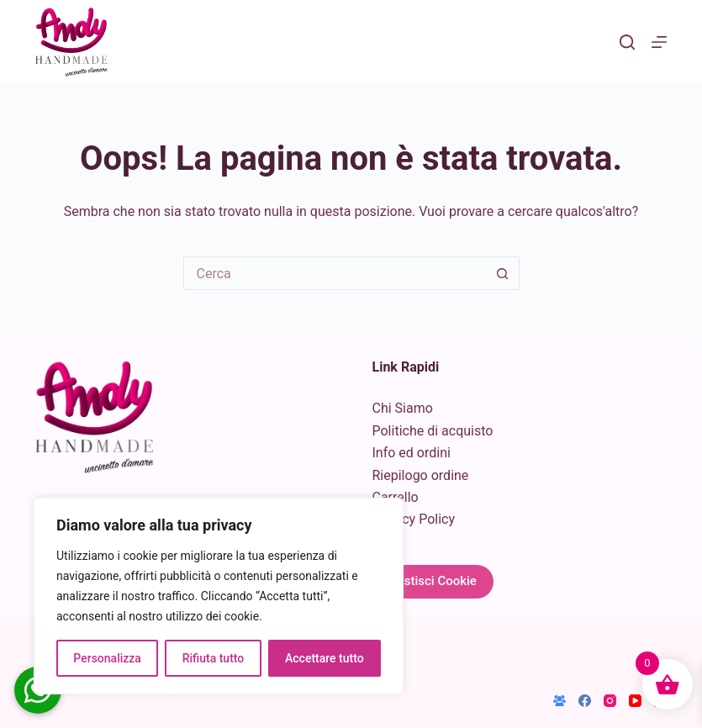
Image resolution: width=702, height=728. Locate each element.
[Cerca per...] (335, 273)
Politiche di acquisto (433, 431)
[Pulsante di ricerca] (503, 273)
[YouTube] (635, 701)
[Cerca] (627, 42)
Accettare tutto (325, 658)
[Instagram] (610, 701)
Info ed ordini (412, 453)
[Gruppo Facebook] (559, 701)
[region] (219, 596)
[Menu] (659, 42)
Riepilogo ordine (421, 475)
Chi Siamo (403, 408)
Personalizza (107, 658)
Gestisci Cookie (433, 581)
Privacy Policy (414, 519)
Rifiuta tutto (214, 658)
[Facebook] (585, 701)
